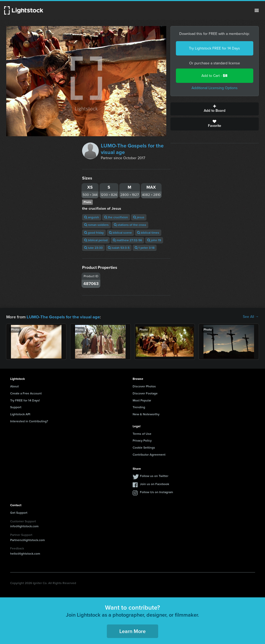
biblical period (96, 240)
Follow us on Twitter (154, 476)
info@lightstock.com (24, 526)
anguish (92, 217)
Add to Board (215, 109)
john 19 (154, 240)
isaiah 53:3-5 (119, 248)
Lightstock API (20, 414)
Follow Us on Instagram (156, 492)
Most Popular (142, 400)
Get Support (19, 512)
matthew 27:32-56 (127, 240)
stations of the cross (130, 225)
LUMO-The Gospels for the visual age (132, 149)
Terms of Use (142, 434)
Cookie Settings (144, 447)
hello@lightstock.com (25, 553)
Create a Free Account (26, 393)
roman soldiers (96, 225)
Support (16, 407)
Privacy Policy (142, 440)
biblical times (148, 233)
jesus (139, 217)
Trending (139, 407)
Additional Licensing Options (215, 88)
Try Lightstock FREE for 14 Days (214, 48)
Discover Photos (144, 386)
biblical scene (120, 233)
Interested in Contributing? (29, 421)
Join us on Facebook (155, 484)
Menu (257, 10)
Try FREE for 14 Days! (25, 400)
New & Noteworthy (146, 414)
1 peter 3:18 (145, 248)
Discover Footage (145, 393)
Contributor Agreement (149, 454)
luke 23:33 (93, 248)
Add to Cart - (214, 76)
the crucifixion (116, 217)
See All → (251, 317)
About (14, 386)
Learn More (132, 631)
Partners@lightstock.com (27, 540)
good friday (94, 233)
